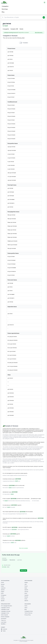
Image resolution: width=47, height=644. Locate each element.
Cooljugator (5, 560)
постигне (6, 567)
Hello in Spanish (5, 615)
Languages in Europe (6, 611)
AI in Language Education (6, 606)
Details (21, 29)
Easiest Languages (5, 617)
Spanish (3, 590)
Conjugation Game (29, 611)
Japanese (3, 588)
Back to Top (23, 570)
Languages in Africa (5, 608)
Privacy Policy (28, 615)
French (3, 597)
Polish (26, 599)
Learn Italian (4, 622)
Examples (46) (14, 29)
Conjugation (5, 6)
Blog (3, 12)
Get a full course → (39, 33)
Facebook (4, 629)
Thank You (3, 620)
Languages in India (5, 609)
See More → (4, 624)
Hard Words (4, 619)
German (3, 599)
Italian (26, 588)
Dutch (2, 593)
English (3, 592)
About (26, 608)
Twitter (3, 631)
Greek (2, 582)
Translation (25, 43)
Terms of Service (28, 613)
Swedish (26, 595)
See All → (3, 601)
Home (26, 606)
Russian (3, 584)
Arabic (2, 586)
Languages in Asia (5, 613)
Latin (26, 584)
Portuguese (4, 595)
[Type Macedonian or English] (23, 17)
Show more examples (24, 548)
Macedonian (12, 560)
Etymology (5, 9)
